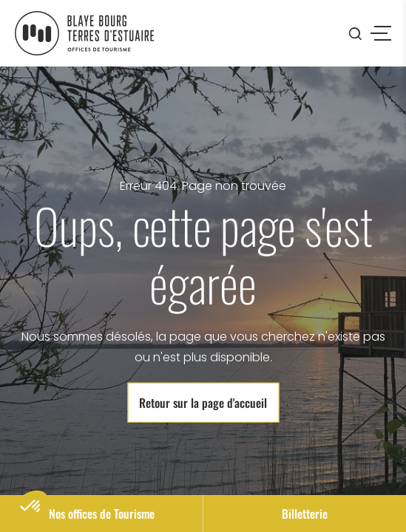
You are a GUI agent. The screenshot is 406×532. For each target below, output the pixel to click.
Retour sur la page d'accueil (203, 403)
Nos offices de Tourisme (102, 514)
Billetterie (305, 514)
